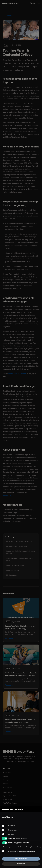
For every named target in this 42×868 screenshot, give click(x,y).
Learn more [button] (21, 864)
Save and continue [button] (21, 859)
